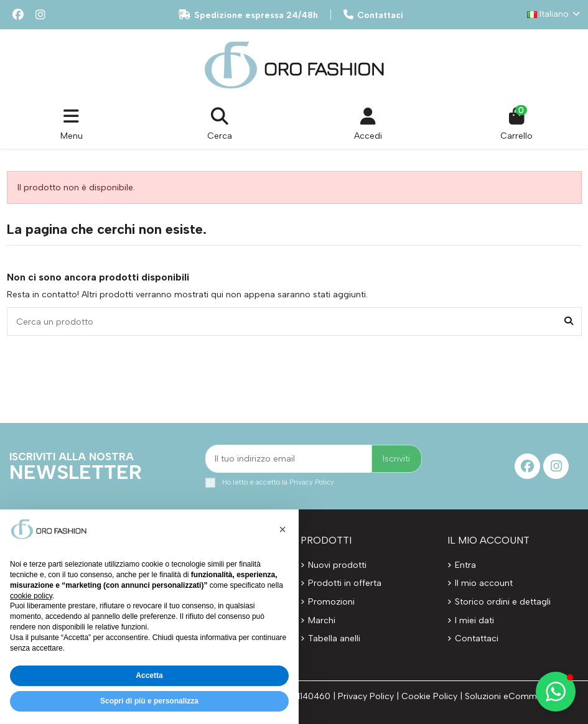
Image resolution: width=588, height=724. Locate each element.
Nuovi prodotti (337, 565)
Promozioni (331, 602)
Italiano (555, 14)
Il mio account (484, 583)
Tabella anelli (334, 638)
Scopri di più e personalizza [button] (149, 701)
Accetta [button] (149, 675)
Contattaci (373, 15)
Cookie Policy (429, 696)
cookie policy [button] (31, 596)
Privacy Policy (312, 482)
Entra (465, 565)
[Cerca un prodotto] (569, 321)
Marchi (322, 620)
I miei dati (474, 620)
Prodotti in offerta (345, 583)
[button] (556, 692)
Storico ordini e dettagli (503, 602)
